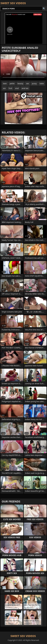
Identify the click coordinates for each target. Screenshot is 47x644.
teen (5, 83)
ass (4, 88)
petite (12, 83)
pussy (34, 83)
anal (17, 88)
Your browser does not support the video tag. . (23, 67)
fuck (10, 88)
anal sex (25, 88)
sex (28, 83)
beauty (20, 83)
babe (42, 83)
